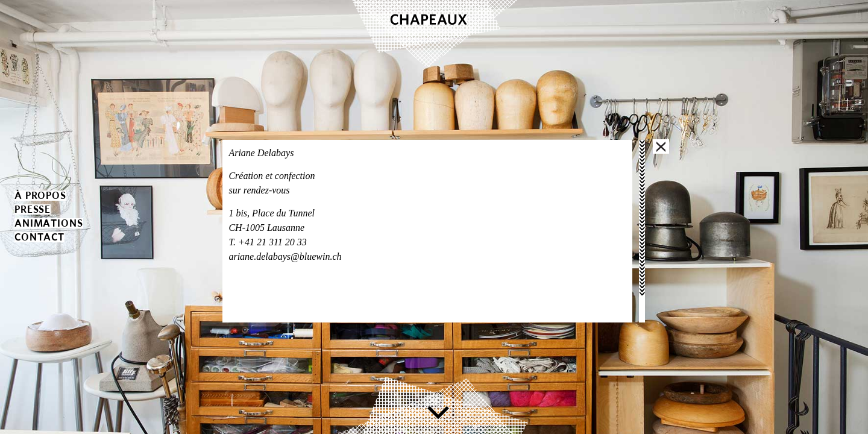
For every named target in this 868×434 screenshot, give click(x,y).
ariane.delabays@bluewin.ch (285, 256)
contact (39, 237)
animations (49, 223)
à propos (40, 196)
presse (33, 209)
